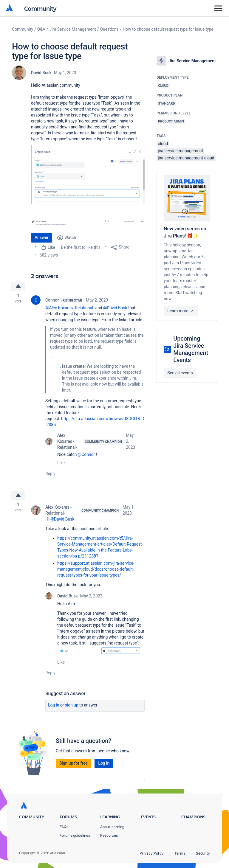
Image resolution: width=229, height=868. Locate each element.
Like (61, 464)
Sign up (72, 706)
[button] (88, 175)
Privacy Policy (152, 853)
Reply (50, 474)
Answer (42, 237)
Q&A (41, 29)
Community (40, 8)
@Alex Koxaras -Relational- (70, 309)
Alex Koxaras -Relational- (67, 442)
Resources (109, 835)
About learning (112, 827)
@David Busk (115, 309)
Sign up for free (74, 765)
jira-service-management (180, 151)
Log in (54, 706)
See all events (180, 373)
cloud (163, 144)
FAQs (64, 827)
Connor (52, 301)
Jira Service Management (73, 29)
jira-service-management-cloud (186, 158)
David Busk (41, 73)
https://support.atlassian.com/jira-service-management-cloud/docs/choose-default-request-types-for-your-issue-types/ (96, 571)
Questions (109, 29)
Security (203, 853)
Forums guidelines (75, 835)
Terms (180, 853)
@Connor (86, 455)
